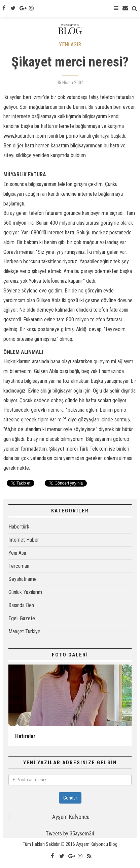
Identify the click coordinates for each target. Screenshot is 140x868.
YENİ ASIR (70, 44)
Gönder (70, 798)
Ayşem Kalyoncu (71, 817)
